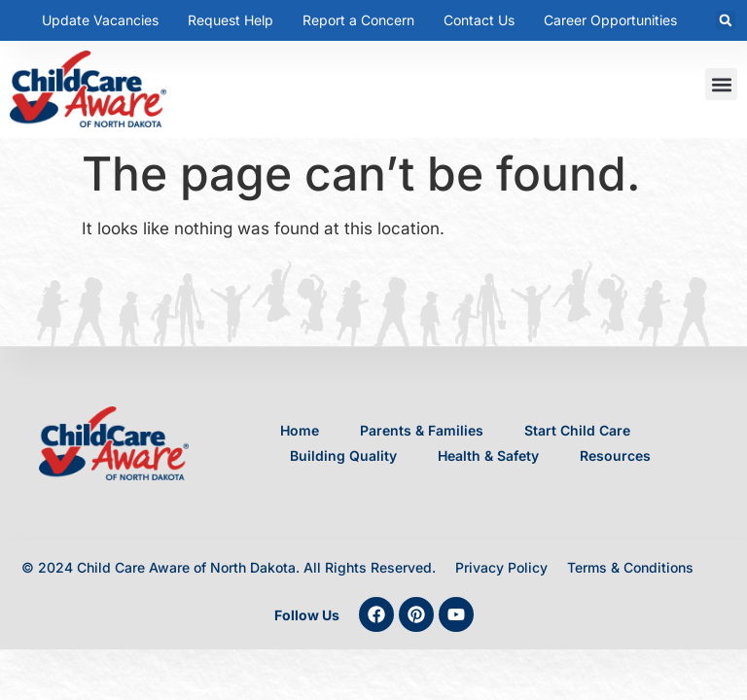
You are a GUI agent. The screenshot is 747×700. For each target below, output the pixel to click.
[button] (726, 20)
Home (300, 430)
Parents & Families (422, 430)
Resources (615, 455)
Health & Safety (488, 455)
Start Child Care (577, 430)
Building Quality (343, 455)
